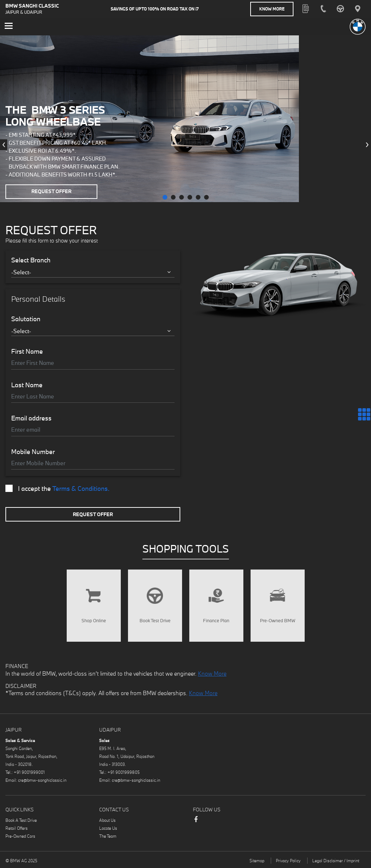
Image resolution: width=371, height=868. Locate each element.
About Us (107, 820)
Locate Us (108, 828)
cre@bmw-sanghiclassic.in (42, 780)
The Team (108, 836)
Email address (31, 418)
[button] (165, 197)
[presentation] (4, 145)
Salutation (26, 319)
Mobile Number (33, 452)
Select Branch (31, 260)
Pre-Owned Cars (20, 836)
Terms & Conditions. (81, 488)
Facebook (196, 823)
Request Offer (51, 191)
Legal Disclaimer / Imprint (336, 860)
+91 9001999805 (123, 772)
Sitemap (257, 860)
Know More (272, 9)
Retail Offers (17, 828)
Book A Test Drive (21, 820)
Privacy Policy (288, 860)
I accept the (58, 488)
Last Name (27, 385)
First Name (27, 351)
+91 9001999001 (29, 772)
